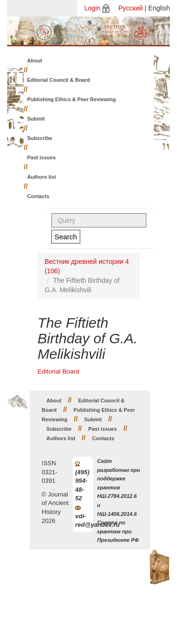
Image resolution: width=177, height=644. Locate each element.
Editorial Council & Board (59, 80)
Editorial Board (59, 371)
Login (93, 8)
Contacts (38, 196)
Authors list (42, 177)
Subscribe (40, 138)
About (35, 61)
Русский (131, 8)
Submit (36, 119)
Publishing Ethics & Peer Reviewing (72, 99)
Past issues (42, 157)
